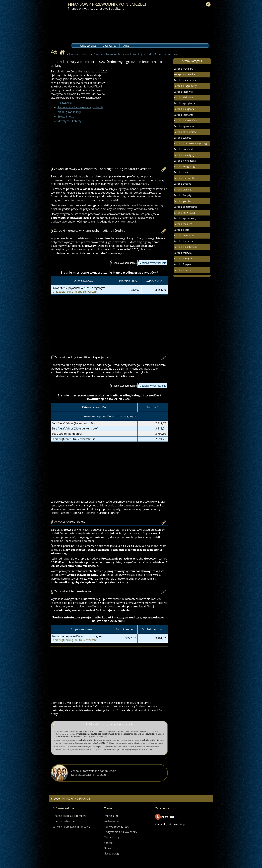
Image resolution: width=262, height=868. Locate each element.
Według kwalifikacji (69, 112)
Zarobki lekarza (182, 270)
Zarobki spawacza (184, 126)
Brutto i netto (66, 117)
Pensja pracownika (184, 74)
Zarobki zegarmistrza (186, 207)
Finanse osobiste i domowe (69, 816)
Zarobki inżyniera (184, 69)
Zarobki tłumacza (184, 241)
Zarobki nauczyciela (185, 80)
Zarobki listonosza (184, 235)
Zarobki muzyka (183, 253)
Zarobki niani (181, 172)
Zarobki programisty (185, 86)
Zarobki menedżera (185, 161)
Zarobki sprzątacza (184, 103)
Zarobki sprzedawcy (185, 218)
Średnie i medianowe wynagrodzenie (80, 107)
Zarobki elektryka (184, 97)
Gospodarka (109, 46)
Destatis (154, 731)
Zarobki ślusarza (183, 190)
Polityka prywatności (117, 827)
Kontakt (109, 843)
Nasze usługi (112, 853)
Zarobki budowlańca (185, 120)
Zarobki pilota (182, 230)
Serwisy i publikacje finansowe (71, 827)
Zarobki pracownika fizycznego (191, 143)
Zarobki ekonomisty (185, 132)
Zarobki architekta (184, 149)
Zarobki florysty (183, 195)
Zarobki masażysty (184, 155)
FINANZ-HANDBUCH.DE (75, 799)
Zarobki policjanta (184, 109)
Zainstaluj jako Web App (170, 824)
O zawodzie (65, 103)
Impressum (111, 816)
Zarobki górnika (183, 201)
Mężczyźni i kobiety (69, 121)
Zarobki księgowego (185, 167)
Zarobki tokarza (183, 138)
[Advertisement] (139, 99)
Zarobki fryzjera (183, 264)
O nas (126, 46)
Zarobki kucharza (184, 115)
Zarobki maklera (183, 224)
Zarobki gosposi (183, 184)
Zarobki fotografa (184, 258)
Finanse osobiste (87, 46)
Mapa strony (112, 837)
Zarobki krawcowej (184, 213)
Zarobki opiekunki (184, 178)
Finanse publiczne (64, 821)
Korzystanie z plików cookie (121, 832)
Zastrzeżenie (112, 821)
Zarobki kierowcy (183, 92)
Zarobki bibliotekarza (186, 247)
